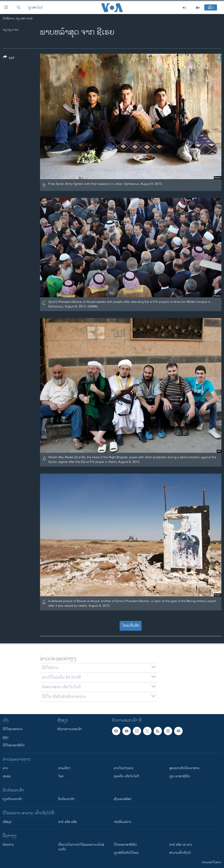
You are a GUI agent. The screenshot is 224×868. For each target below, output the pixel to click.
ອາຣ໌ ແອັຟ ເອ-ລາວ (181, 845)
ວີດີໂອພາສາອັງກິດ (14, 745)
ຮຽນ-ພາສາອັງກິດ (180, 776)
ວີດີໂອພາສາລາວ (13, 729)
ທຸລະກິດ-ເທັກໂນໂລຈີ (126, 776)
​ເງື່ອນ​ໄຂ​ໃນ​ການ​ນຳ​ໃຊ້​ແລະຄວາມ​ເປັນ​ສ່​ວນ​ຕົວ (81, 847)
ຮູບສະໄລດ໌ (36, 8)
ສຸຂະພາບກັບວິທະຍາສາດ (184, 768)
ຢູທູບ (6, 737)
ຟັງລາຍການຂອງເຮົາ (70, 729)
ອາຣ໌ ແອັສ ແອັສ (67, 822)
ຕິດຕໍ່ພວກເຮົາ (66, 799)
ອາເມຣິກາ (64, 768)
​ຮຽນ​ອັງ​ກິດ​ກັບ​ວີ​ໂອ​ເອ (126, 853)
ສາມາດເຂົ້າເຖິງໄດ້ (180, 853)
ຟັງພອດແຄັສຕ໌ (122, 799)
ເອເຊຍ (7, 776)
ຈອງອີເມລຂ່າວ (123, 822)
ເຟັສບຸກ (7, 822)
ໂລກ (61, 776)
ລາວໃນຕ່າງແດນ (124, 768)
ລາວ (5, 768)
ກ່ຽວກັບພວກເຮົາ (12, 799)
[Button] (9, 58)
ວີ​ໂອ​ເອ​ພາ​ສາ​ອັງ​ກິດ (125, 845)
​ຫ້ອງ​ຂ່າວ (8, 845)
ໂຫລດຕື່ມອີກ (131, 626)
